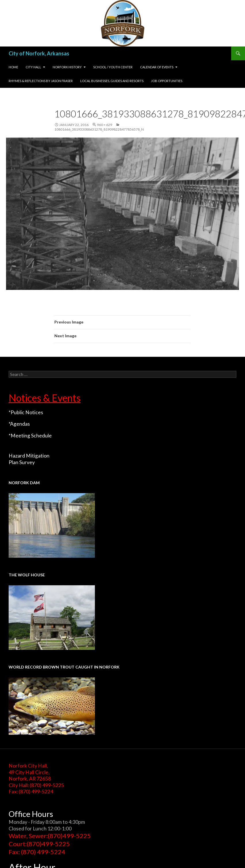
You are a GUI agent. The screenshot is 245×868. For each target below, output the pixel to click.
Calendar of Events (157, 67)
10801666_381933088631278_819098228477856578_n (99, 129)
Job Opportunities (167, 81)
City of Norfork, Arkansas (39, 53)
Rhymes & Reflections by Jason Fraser (41, 81)
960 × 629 (105, 125)
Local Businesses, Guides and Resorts (112, 81)
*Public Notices (26, 412)
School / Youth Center (113, 67)
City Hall (33, 67)
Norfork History (67, 67)
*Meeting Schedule (30, 436)
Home (13, 67)
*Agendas (19, 424)
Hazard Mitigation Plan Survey (29, 459)
